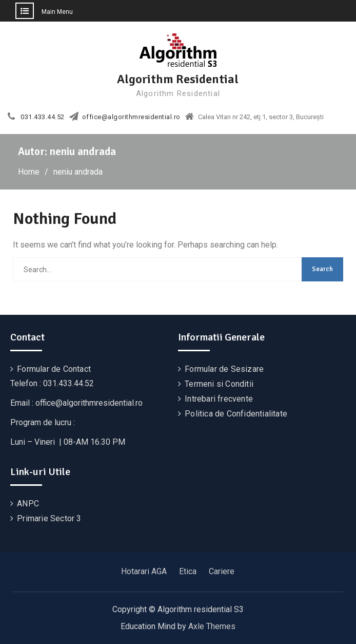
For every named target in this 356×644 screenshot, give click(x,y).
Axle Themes (212, 626)
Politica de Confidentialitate (236, 414)
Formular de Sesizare (224, 369)
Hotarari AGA (144, 571)
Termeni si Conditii (219, 384)
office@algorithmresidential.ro (131, 117)
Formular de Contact (54, 369)
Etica (188, 571)
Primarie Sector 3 (49, 518)
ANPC (28, 504)
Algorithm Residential (178, 79)
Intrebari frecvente (219, 399)
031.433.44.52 (43, 117)
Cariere (222, 571)
